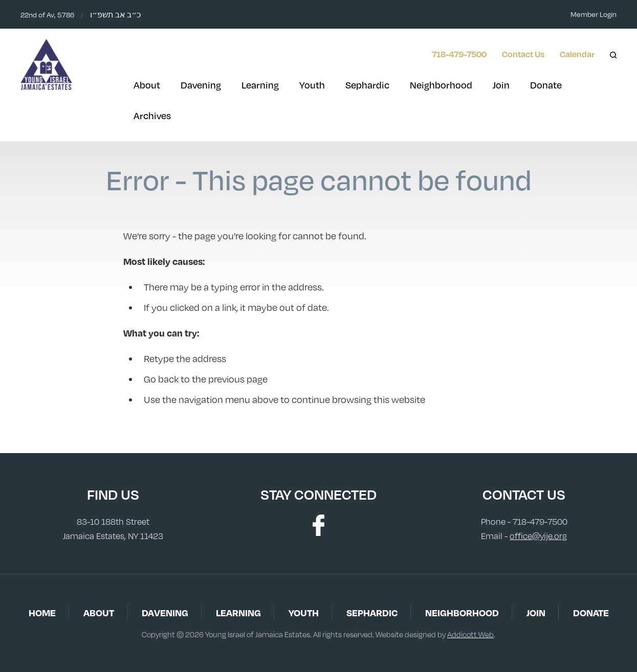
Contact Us (523, 54)
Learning (260, 85)
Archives (152, 116)
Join (501, 85)
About (147, 85)
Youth (312, 85)
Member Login (594, 14)
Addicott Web (470, 634)
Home (42, 612)
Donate (546, 85)
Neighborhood (441, 85)
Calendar (577, 54)
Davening (201, 85)
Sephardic (367, 85)
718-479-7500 (459, 54)
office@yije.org (538, 536)
